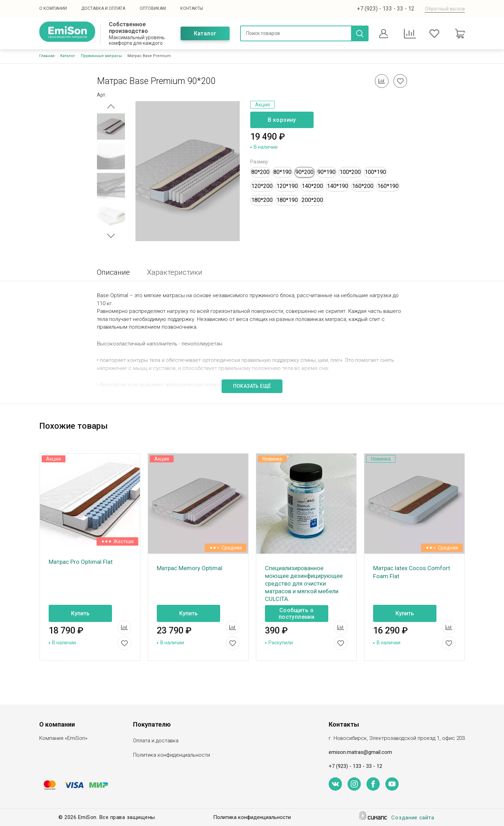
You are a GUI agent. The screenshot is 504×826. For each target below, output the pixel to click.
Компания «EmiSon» (63, 739)
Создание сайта (413, 818)
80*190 (282, 172)
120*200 (262, 186)
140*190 (338, 186)
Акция (262, 105)
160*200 (363, 186)
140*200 (312, 186)
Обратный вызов (445, 9)
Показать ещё (252, 386)
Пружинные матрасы (101, 56)
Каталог (205, 33)
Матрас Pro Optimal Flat (81, 562)
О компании (53, 8)
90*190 (327, 172)
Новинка (272, 459)
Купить (80, 613)
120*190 (287, 186)
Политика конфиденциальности (171, 755)
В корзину (282, 120)
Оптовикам (153, 8)
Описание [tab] (113, 272)
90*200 (304, 172)
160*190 (388, 186)
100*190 (375, 172)
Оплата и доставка (156, 741)
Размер (259, 162)
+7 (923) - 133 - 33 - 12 (386, 9)
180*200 (262, 200)
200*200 (312, 200)
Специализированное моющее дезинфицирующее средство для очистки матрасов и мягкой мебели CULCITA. (304, 583)
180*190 (287, 200)
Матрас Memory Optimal (190, 568)
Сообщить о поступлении (296, 614)
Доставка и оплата (103, 8)
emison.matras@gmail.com (360, 752)
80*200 (260, 172)
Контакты (192, 8)
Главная (47, 56)
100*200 (350, 172)
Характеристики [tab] (175, 272)
